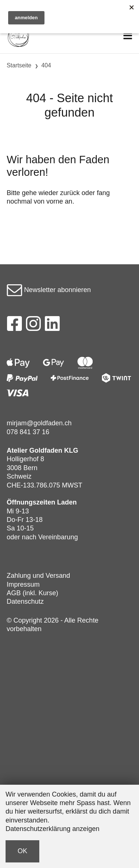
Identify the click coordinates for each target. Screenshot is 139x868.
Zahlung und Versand (38, 576)
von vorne (48, 201)
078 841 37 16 (28, 432)
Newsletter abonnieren (49, 290)
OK (23, 851)
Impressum (23, 584)
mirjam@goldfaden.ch (39, 423)
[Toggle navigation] (128, 36)
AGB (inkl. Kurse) (32, 593)
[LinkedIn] (52, 326)
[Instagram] (33, 326)
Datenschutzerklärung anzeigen (52, 829)
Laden (67, 502)
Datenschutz (25, 601)
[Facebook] (14, 326)
